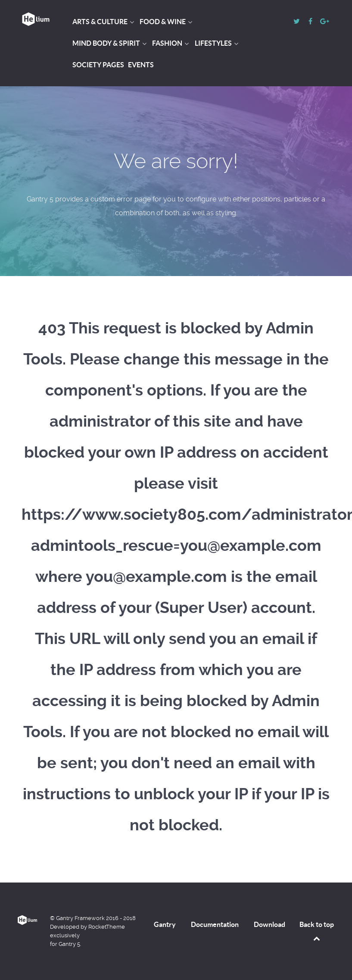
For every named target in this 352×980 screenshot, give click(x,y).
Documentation (215, 924)
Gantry (165, 924)
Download (269, 924)
